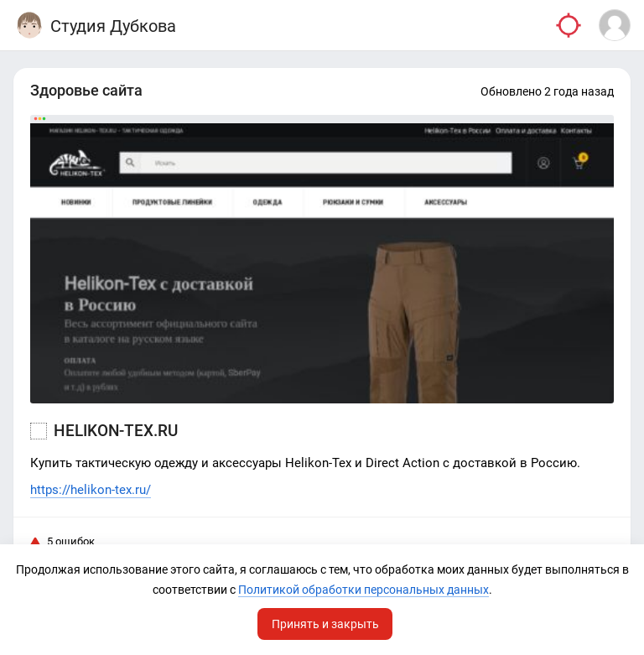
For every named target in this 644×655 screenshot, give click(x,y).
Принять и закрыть (325, 624)
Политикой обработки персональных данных (364, 590)
